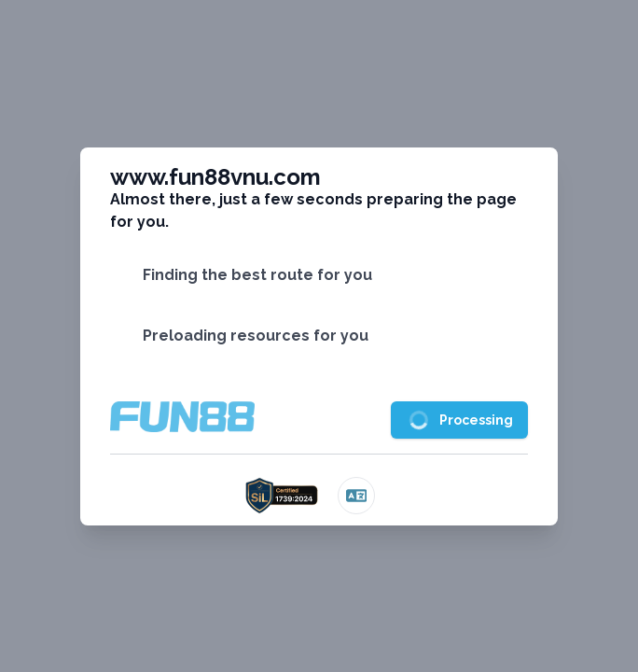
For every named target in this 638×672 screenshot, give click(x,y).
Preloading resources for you (256, 336)
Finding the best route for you (257, 275)
